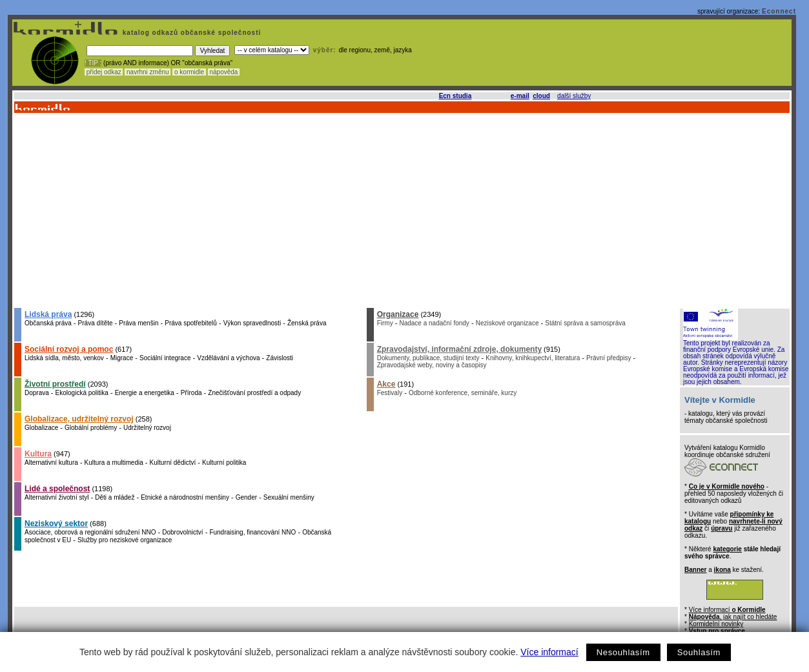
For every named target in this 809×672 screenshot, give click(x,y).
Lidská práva (48, 314)
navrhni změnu (148, 72)
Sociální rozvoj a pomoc (69, 349)
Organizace (398, 314)
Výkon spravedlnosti (252, 323)
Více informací (549, 652)
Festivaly (390, 393)
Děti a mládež (115, 497)
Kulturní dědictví (173, 463)
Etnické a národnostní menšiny (185, 497)
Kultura (38, 454)
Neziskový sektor (56, 524)
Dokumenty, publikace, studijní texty (428, 358)
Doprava (37, 393)
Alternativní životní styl (56, 497)
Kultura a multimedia (114, 463)
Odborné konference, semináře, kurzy (463, 393)
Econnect (779, 11)
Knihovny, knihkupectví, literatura (533, 358)
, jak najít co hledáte (733, 617)
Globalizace (41, 428)
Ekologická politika (82, 393)
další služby (574, 96)
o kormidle (189, 72)
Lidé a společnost (57, 489)
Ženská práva (307, 323)
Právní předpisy (609, 358)
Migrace (122, 358)
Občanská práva (48, 323)
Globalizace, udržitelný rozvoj (79, 419)
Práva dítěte (96, 323)
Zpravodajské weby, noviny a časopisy (432, 365)
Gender (246, 497)
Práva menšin (138, 323)
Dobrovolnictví (182, 532)
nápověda (224, 72)
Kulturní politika (224, 463)
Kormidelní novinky (716, 624)
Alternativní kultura (51, 463)
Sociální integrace (165, 358)
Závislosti (280, 358)
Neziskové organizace (507, 323)
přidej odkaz (104, 72)
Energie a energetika (145, 393)
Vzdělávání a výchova (228, 358)
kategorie (727, 549)
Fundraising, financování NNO (252, 532)
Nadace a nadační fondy (434, 323)
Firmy (385, 323)
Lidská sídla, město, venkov (64, 358)
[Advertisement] (401, 210)
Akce (386, 384)
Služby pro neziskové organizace (125, 540)
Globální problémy (91, 428)
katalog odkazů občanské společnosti (190, 33)
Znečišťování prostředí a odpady (254, 393)
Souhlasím (699, 652)
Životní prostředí (55, 384)
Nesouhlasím (623, 652)
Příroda (191, 393)
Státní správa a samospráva (585, 323)
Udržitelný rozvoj (147, 428)
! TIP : (93, 63)
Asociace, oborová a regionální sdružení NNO (90, 532)
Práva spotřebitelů (191, 323)
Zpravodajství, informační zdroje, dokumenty (459, 349)
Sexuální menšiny (289, 497)
